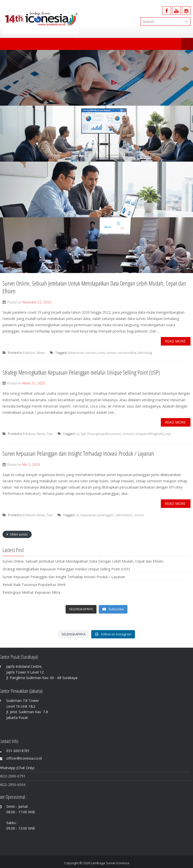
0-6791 (20, 776)
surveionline (127, 353)
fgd (83, 434)
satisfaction (124, 515)
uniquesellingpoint (149, 434)
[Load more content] (81, 609)
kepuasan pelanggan (97, 515)
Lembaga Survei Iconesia (110, 863)
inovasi (91, 353)
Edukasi (29, 353)
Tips (50, 434)
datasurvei (76, 353)
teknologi (145, 353)
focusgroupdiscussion (104, 434)
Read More (175, 341)
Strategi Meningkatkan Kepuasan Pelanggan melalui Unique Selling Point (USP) (81, 372)
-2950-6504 (16, 785)
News (41, 353)
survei (111, 353)
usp (168, 434)
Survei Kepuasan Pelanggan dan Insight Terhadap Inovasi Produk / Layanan (78, 453)
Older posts (18, 534)
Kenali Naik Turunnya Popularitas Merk (34, 585)
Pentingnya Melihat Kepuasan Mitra (31, 592)
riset (101, 353)
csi (77, 434)
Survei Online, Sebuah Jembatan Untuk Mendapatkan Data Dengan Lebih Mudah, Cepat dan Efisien (94, 287)
